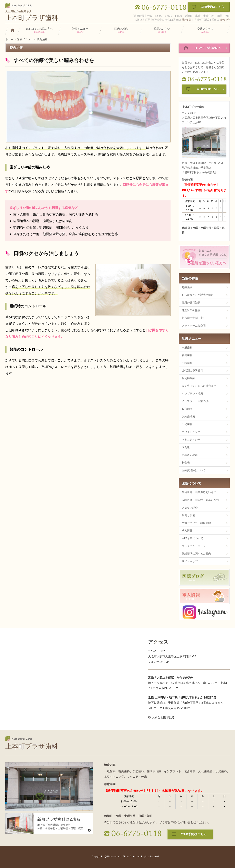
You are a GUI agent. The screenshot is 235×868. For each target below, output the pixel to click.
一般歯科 (187, 347)
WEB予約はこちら (212, 7)
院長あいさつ (162, 30)
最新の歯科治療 (191, 302)
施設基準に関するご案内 (196, 553)
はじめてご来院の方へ (39, 30)
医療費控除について (194, 470)
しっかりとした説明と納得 (198, 295)
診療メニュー (80, 30)
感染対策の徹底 (191, 310)
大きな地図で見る (163, 717)
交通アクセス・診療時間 (196, 523)
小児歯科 (187, 424)
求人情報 (187, 530)
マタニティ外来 (191, 439)
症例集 (186, 447)
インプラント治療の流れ (196, 401)
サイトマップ (190, 561)
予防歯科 (187, 363)
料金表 (186, 462)
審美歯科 (187, 355)
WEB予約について (192, 538)
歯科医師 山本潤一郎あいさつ (200, 500)
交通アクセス (205, 30)
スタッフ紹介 (190, 508)
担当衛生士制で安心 (194, 318)
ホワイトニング (191, 432)
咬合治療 (187, 409)
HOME (14, 31)
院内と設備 (121, 30)
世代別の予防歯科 (192, 370)
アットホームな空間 (194, 326)
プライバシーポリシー (195, 546)
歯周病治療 (188, 378)
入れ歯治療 (188, 417)
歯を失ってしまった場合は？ (199, 386)
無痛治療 (187, 287)
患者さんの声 (190, 455)
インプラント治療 (192, 393)
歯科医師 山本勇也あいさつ (199, 492)
